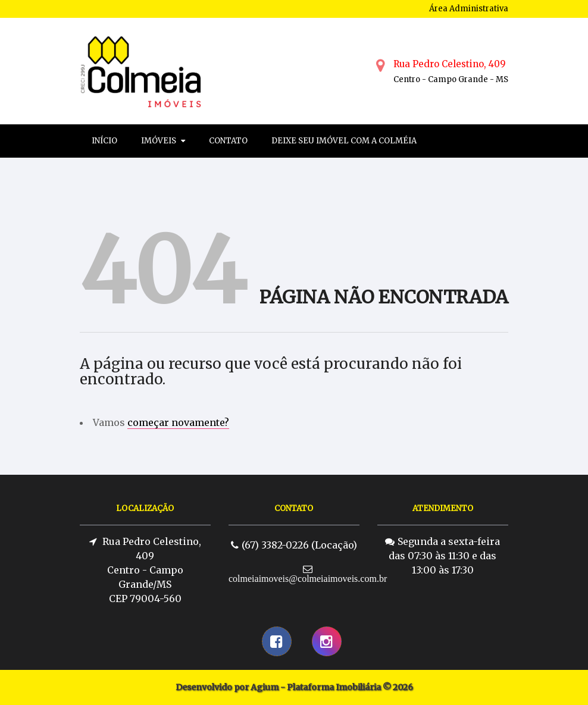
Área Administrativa (469, 9)
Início (104, 141)
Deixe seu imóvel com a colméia (344, 141)
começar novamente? (178, 422)
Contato (228, 141)
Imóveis (163, 141)
